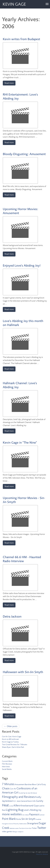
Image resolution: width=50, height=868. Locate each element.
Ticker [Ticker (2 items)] (34, 828)
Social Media (7, 769)
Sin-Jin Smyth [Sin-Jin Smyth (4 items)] (28, 819)
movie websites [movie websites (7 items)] (12, 814)
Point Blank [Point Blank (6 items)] (9, 819)
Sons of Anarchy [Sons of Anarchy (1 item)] (14, 824)
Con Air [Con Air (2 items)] (13, 789)
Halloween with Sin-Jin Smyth (23, 672)
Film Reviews (7, 764)
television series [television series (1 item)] (14, 828)
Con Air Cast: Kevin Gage (12, 737)
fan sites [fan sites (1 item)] (28, 793)
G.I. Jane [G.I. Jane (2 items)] (17, 801)
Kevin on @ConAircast (10, 739)
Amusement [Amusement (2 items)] (20, 784)
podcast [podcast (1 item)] (42, 815)
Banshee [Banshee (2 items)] (28, 784)
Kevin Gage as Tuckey (10, 742)
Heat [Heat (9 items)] (5, 805)
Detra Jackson (12, 617)
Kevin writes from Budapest (21, 39)
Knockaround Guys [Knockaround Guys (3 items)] (30, 806)
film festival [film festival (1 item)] (34, 793)
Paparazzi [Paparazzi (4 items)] (34, 814)
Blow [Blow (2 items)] (34, 784)
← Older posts (11, 726)
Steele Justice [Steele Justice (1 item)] (23, 824)
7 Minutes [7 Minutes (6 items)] (8, 784)
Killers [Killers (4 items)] (17, 805)
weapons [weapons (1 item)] (21, 832)
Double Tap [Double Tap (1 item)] (22, 793)
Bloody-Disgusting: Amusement (24, 154)
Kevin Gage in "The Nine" (20, 443)
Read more (9, 83)
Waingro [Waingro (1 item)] (15, 832)
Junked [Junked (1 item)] (11, 806)
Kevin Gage (14, 4)
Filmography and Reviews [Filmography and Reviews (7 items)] (18, 797)
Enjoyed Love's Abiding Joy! (22, 266)
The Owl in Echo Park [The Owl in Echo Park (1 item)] (25, 828)
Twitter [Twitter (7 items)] (42, 828)
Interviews (6, 767)
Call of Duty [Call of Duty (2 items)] (41, 784)
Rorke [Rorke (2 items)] (19, 819)
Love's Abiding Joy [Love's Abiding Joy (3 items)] (32, 810)
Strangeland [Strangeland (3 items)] (33, 823)
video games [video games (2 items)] (7, 832)
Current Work (7, 761)
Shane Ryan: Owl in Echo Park (13, 747)
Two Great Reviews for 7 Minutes (15, 744)
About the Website (42, 854)
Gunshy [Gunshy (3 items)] (40, 801)
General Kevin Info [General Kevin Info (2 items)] (28, 801)
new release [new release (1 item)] (25, 815)
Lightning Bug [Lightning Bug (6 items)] (15, 810)
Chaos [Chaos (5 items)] (6, 788)
